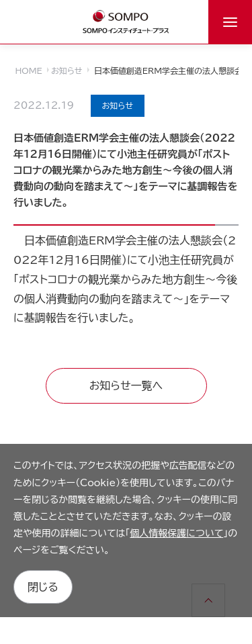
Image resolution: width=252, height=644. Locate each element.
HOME (29, 71)
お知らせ (67, 71)
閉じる (43, 587)
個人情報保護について (176, 533)
